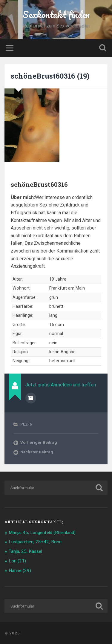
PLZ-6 (26, 424)
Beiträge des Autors (31, 398)
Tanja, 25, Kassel (25, 551)
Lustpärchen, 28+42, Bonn (35, 542)
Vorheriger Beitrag (39, 442)
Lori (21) (17, 561)
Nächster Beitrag (37, 452)
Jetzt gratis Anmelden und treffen (61, 385)
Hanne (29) (20, 570)
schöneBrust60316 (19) (50, 76)
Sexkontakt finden (56, 14)
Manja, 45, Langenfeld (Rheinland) (42, 533)
